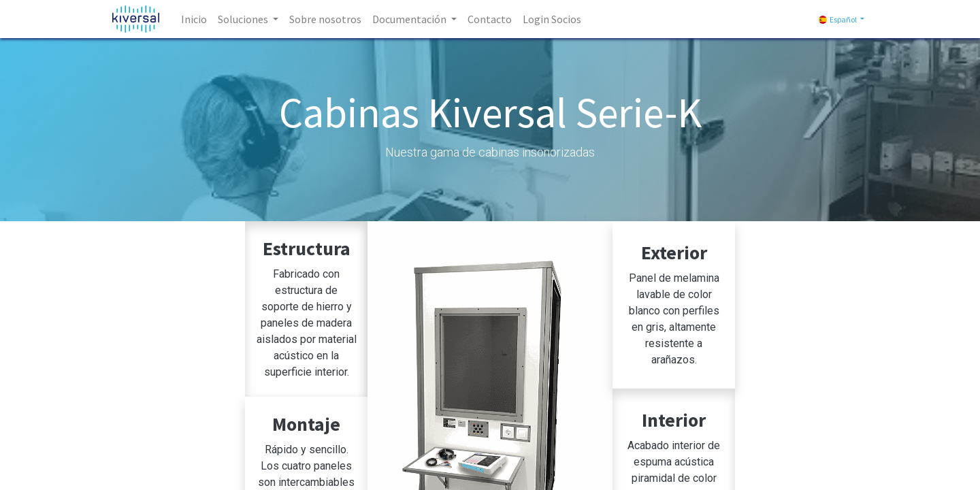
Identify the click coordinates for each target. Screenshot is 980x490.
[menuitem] (194, 19)
